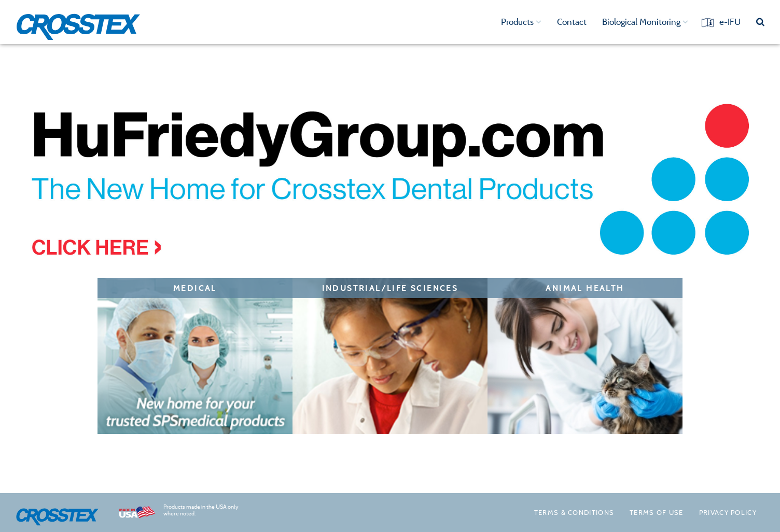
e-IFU (730, 22)
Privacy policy (728, 513)
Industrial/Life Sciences (390, 288)
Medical (195, 288)
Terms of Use (657, 513)
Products (521, 22)
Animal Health (585, 288)
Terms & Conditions (574, 513)
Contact (572, 22)
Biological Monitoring (645, 22)
